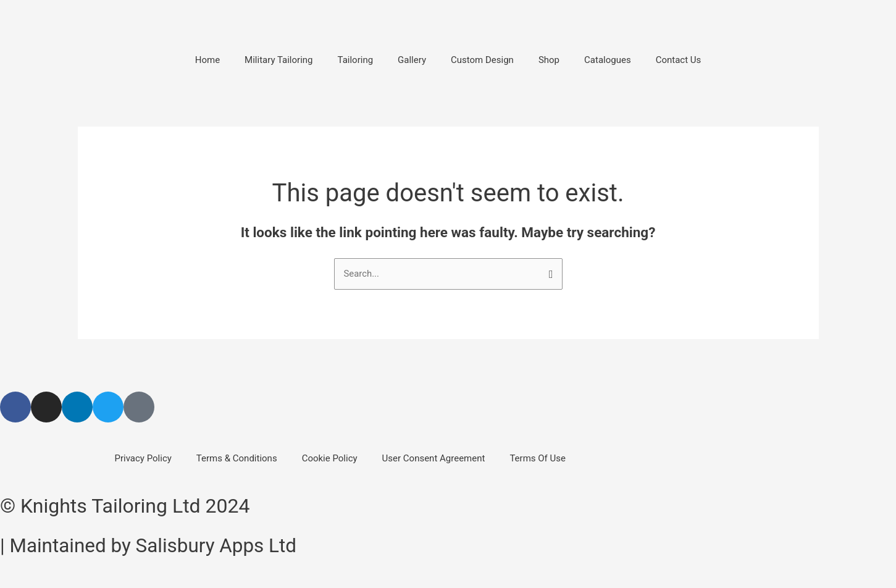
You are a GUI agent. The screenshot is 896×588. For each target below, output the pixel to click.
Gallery (412, 60)
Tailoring (356, 60)
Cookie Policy (330, 458)
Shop (549, 60)
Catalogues (608, 60)
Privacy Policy (143, 458)
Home (207, 60)
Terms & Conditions (237, 458)
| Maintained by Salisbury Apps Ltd (151, 545)
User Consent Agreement (434, 458)
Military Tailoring (278, 60)
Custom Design (482, 60)
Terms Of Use (538, 458)
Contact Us (679, 60)
